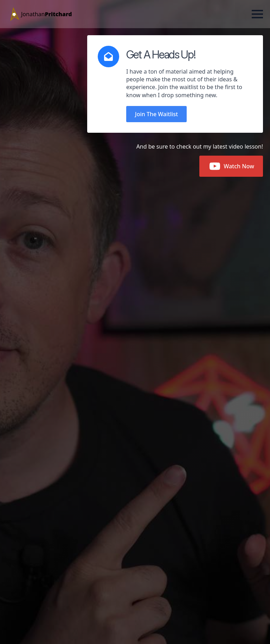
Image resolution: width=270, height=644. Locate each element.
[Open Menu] (257, 14)
